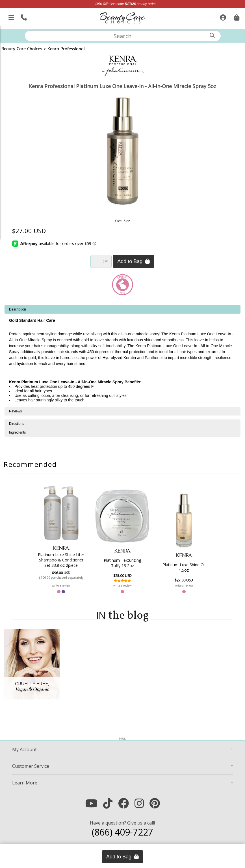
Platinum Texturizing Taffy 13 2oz (122, 563)
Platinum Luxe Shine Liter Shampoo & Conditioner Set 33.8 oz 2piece (61, 560)
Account (24, 749)
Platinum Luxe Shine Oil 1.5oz (184, 567)
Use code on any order (125, 4)
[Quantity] (101, 261)
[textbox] (123, 36)
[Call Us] (23, 16)
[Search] (212, 35)
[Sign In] (222, 16)
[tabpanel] (123, 356)
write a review (61, 585)
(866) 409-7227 (123, 832)
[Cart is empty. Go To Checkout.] (236, 16)
